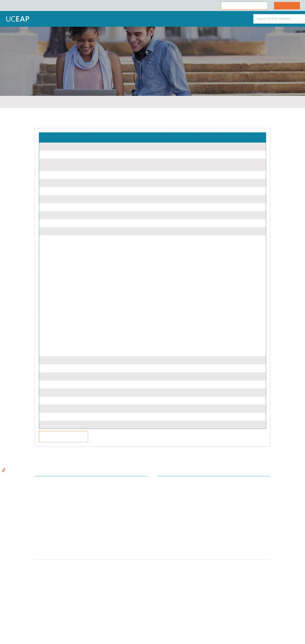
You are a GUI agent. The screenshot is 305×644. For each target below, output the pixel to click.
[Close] (72, 566)
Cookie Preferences (40, 629)
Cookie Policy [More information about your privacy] (36, 598)
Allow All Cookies (40, 607)
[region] (40, 601)
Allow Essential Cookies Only (40, 618)
